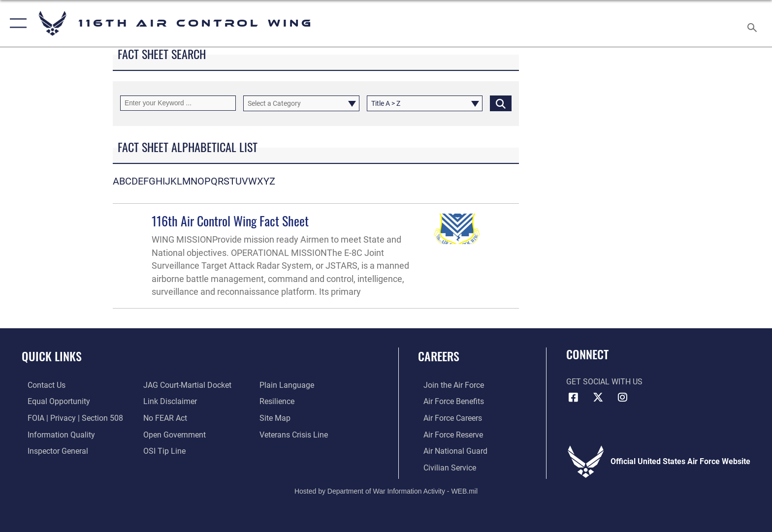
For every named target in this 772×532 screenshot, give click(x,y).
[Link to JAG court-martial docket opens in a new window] (186, 385)
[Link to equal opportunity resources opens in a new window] (53, 401)
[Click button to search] (501, 103)
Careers (439, 356)
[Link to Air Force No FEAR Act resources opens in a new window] (164, 418)
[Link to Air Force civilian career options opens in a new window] (444, 467)
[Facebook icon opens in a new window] (574, 397)
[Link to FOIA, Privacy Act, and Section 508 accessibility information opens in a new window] (69, 418)
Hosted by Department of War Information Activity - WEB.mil (386, 490)
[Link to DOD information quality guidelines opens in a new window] (55, 434)
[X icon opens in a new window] (598, 397)
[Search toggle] (754, 24)
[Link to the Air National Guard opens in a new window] (450, 451)
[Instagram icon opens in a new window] (622, 397)
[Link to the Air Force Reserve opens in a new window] (448, 434)
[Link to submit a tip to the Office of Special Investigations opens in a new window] (163, 451)
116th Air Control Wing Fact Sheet (230, 221)
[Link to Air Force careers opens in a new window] (447, 418)
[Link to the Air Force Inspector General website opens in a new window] (52, 451)
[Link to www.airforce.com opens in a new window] (448, 385)
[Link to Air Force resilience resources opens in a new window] (279, 401)
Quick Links (52, 356)
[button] (16, 23)
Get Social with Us (604, 382)
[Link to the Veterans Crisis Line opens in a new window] (296, 434)
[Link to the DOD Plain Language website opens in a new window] (289, 385)
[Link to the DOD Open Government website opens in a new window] (173, 434)
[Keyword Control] (178, 103)
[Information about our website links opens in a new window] (169, 401)
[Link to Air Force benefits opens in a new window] (448, 401)
